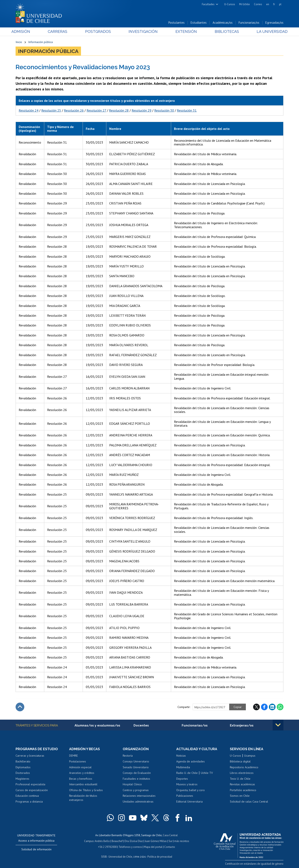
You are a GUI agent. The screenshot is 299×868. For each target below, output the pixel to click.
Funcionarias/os (249, 23)
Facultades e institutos (136, 779)
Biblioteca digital (240, 761)
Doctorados (23, 773)
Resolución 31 (187, 110)
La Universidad (268, 31)
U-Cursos (230, 4)
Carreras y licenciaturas (30, 756)
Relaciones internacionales (139, 796)
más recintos (182, 841)
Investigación (143, 31)
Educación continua (27, 796)
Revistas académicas (242, 784)
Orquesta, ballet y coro (191, 790)
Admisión (25, 31)
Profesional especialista (30, 784)
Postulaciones (78, 761)
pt (280, 4)
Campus (89, 841)
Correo (258, 4)
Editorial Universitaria (189, 802)
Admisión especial (80, 767)
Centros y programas (136, 790)
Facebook (264, 707)
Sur (170, 841)
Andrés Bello (102, 841)
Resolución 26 (74, 110)
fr (274, 4)
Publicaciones (185, 796)
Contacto (170, 847)
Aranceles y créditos (82, 773)
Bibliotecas (224, 31)
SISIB (104, 857)
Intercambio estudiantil (83, 784)
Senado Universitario (136, 767)
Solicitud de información (36, 849)
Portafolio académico (243, 790)
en (268, 4)
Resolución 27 (96, 110)
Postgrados (99, 31)
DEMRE (74, 756)
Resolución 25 (51, 110)
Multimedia (183, 767)
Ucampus (250, 756)
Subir (20, 707)
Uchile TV (207, 773)
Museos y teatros (187, 784)
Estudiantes (199, 23)
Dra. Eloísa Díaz (134, 841)
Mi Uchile (244, 4)
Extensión (185, 31)
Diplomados (23, 767)
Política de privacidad (160, 857)
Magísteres (22, 779)
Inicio (19, 42)
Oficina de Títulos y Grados (86, 790)
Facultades (208, 4)
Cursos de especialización (32, 790)
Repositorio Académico (244, 767)
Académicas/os (223, 23)
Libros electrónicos (242, 773)
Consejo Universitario (136, 761)
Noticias (181, 756)
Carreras (60, 31)
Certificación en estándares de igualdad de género (254, 864)
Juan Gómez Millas (156, 841)
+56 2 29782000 (107, 847)
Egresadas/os (274, 23)
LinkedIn (272, 707)
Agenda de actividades (191, 761)
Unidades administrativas (138, 802)
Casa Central (170, 835)
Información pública (40, 42)
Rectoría (128, 756)
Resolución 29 (142, 110)
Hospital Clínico (132, 784)
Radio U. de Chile (187, 773)
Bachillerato (23, 761)
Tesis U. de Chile (240, 779)
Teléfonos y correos (130, 847)
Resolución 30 (164, 110)
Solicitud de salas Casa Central (249, 802)
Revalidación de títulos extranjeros (83, 798)
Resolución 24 (29, 110)
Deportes (182, 779)
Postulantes (176, 23)
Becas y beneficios (81, 779)
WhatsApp (280, 707)
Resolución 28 (119, 110)
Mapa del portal (153, 847)
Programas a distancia (29, 802)
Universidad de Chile (120, 857)
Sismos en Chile (240, 796)
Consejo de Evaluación (137, 773)
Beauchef (117, 841)
